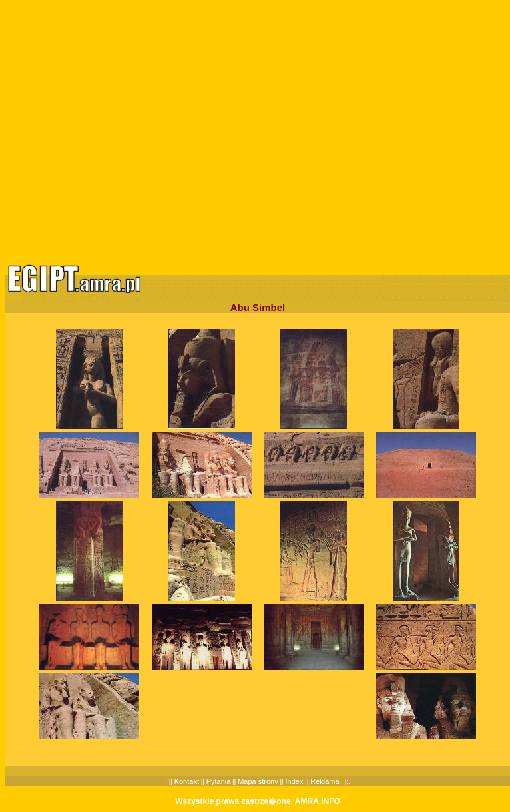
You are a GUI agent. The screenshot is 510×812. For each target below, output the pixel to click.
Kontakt (187, 781)
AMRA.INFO (318, 801)
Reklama (325, 781)
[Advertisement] (125, 130)
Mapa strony (258, 781)
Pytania (219, 781)
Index (294, 781)
